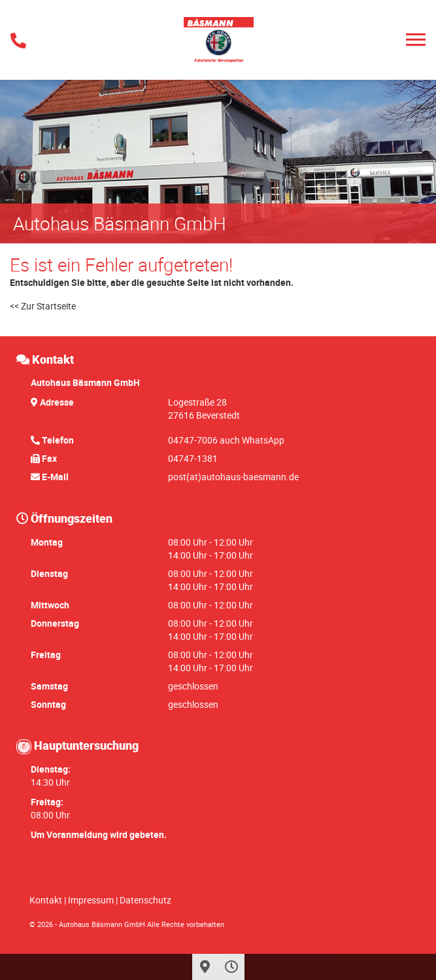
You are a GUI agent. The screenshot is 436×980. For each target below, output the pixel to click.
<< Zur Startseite (43, 306)
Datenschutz (145, 900)
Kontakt (46, 900)
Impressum (91, 900)
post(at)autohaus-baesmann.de (233, 477)
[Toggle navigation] (416, 40)
